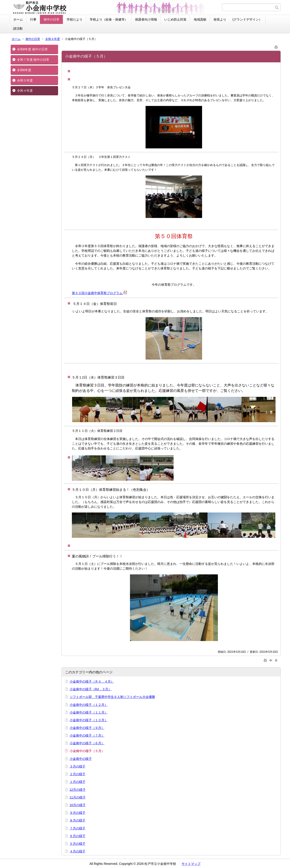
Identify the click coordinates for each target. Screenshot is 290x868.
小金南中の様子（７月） (87, 735)
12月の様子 (78, 790)
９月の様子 (78, 813)
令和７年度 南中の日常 (33, 60)
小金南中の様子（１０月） (89, 720)
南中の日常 (52, 19)
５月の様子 (78, 844)
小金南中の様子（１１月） (89, 712)
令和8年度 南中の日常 (33, 49)
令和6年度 (24, 70)
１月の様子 (78, 782)
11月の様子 (78, 797)
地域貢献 (200, 19)
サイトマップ (191, 864)
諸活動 (18, 28)
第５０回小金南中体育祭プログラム (99, 293)
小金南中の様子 (81, 759)
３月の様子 (78, 766)
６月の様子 (78, 836)
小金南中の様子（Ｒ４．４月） (92, 681)
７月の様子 (78, 828)
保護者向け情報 (146, 19)
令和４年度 (53, 39)
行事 (33, 19)
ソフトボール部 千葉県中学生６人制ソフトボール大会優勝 (112, 697)
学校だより (75, 19)
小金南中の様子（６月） (87, 743)
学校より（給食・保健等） (109, 19)
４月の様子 (78, 851)
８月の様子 (78, 820)
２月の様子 (78, 774)
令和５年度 (25, 80)
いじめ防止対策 (175, 19)
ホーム (18, 19)
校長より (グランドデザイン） (238, 19)
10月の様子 (78, 805)
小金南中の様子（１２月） (89, 705)
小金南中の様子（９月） (87, 728)
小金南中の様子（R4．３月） (91, 689)
